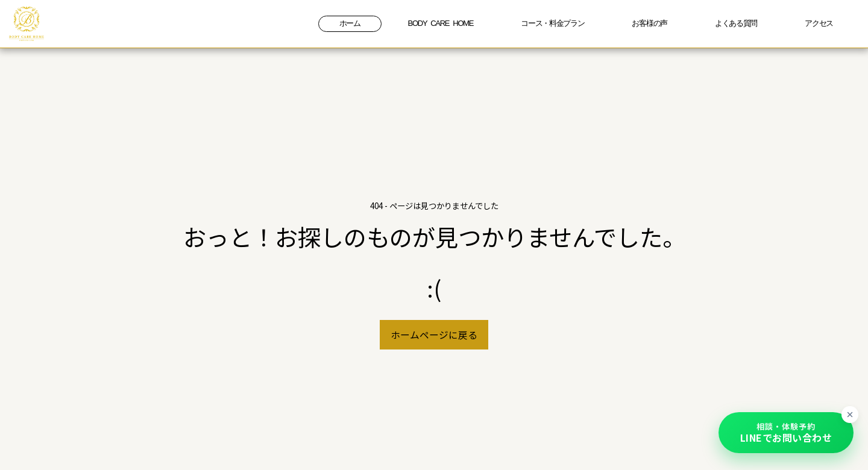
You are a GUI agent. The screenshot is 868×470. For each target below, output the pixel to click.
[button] (786, 433)
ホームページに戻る (434, 335)
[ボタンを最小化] (850, 415)
